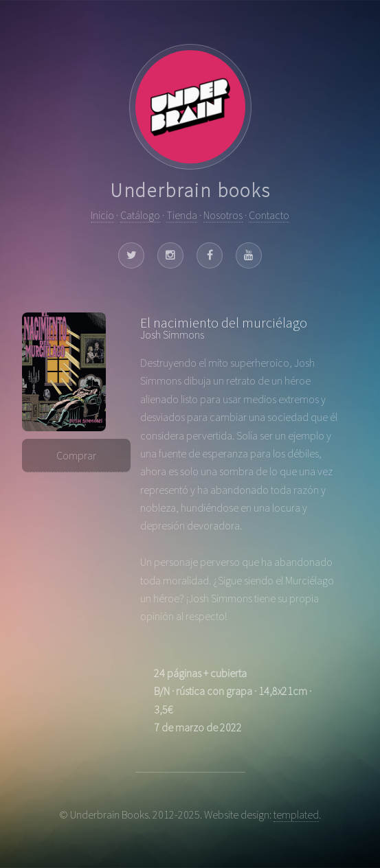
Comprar (76, 455)
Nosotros (223, 215)
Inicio (102, 215)
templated (296, 814)
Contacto (269, 215)
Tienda (182, 215)
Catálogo (140, 215)
